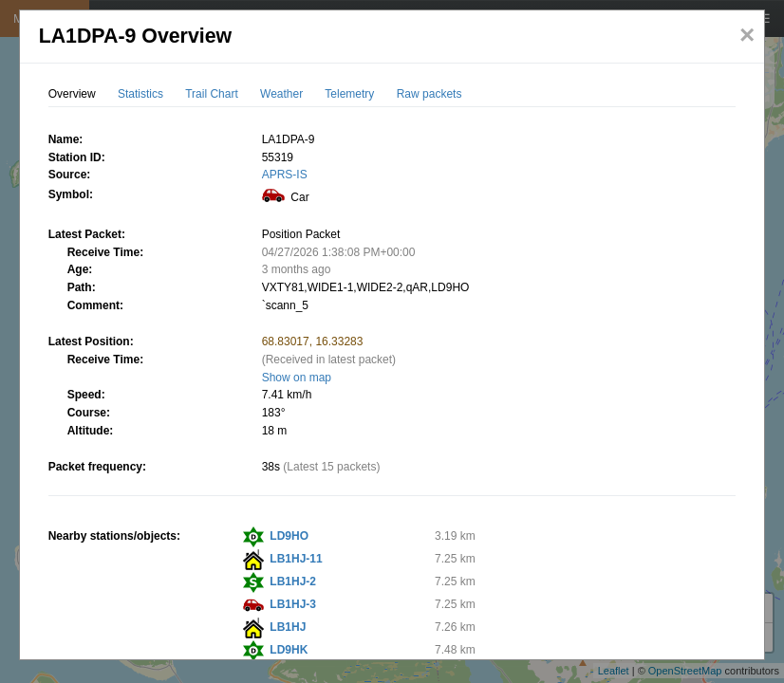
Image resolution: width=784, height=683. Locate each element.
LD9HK (289, 650)
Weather (281, 94)
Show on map (297, 378)
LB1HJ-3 (293, 604)
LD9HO (289, 536)
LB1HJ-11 (296, 559)
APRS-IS (285, 175)
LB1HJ (288, 627)
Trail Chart (212, 94)
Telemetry (349, 94)
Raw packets (429, 94)
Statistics (140, 94)
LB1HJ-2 (293, 581)
